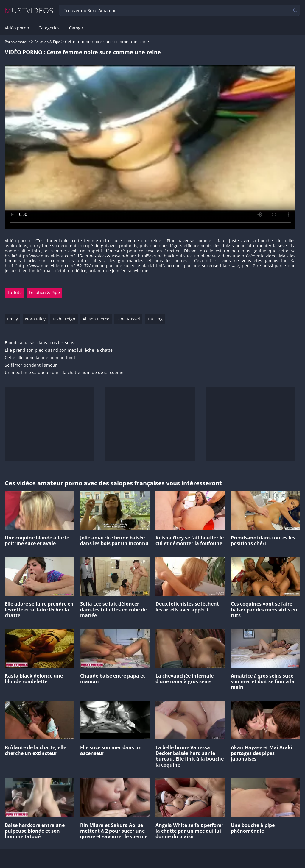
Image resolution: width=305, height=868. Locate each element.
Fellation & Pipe (47, 42)
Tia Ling (155, 319)
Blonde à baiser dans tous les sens (39, 343)
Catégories (49, 28)
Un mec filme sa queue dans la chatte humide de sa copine (64, 373)
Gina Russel (128, 319)
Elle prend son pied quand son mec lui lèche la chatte (59, 350)
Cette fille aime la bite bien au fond (40, 358)
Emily (13, 319)
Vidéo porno (17, 28)
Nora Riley (35, 319)
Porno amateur (17, 42)
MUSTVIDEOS (29, 11)
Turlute (14, 292)
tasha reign (64, 319)
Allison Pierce (96, 319)
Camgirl (77, 28)
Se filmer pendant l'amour (31, 365)
